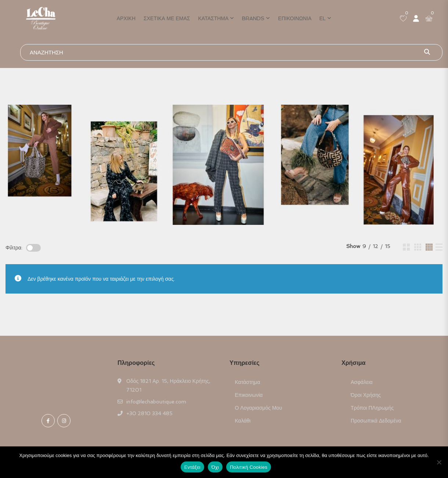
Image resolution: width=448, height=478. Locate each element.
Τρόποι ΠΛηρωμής (372, 408)
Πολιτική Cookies (249, 467)
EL (323, 18)
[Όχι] (439, 462)
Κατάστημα (214, 18)
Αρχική (126, 18)
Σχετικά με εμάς (167, 18)
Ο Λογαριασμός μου (259, 408)
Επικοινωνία (295, 18)
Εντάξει (192, 467)
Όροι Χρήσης (366, 395)
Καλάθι (243, 421)
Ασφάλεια (362, 382)
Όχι (215, 467)
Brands (253, 18)
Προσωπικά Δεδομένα (376, 421)
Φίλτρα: (14, 248)
